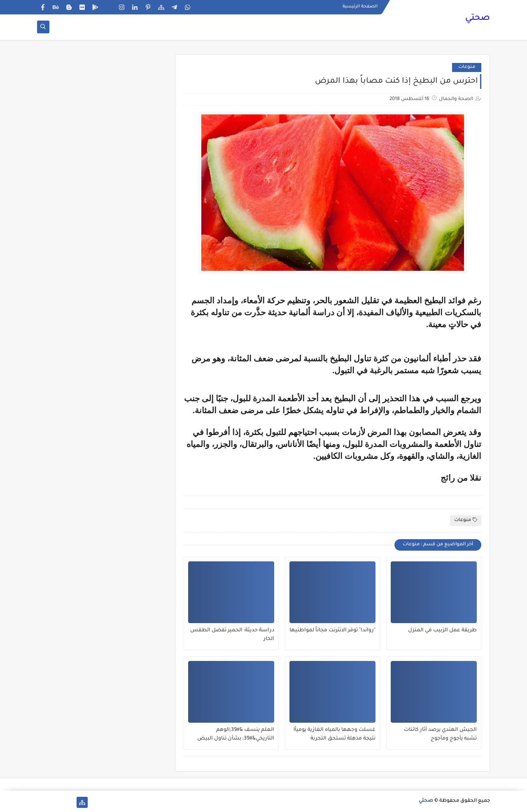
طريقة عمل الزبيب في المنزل (442, 631)
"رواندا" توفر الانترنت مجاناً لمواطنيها (332, 631)
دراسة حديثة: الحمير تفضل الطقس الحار (232, 635)
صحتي (478, 19)
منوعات (467, 67)
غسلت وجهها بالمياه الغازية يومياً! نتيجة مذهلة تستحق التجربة (335, 734)
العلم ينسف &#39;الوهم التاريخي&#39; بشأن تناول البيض (236, 734)
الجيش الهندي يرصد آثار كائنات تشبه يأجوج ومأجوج (440, 734)
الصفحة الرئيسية (360, 7)
